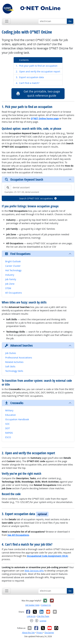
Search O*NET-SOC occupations (38, 198)
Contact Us (46, 605)
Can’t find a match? (28, 83)
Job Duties (11, 353)
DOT (8, 428)
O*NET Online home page (45, 118)
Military (9, 410)
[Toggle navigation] (7, 21)
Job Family (11, 279)
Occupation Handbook (17, 419)
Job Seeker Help (32, 605)
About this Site (28, 633)
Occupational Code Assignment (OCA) (47, 556)
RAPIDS (9, 433)
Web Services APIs (34, 571)
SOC (7, 424)
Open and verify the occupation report (38, 71)
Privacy (40, 633)
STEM (8, 288)
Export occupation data (30, 77)
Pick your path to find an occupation (37, 66)
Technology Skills (14, 371)
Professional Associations (19, 358)
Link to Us (31, 616)
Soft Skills (10, 366)
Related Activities (14, 362)
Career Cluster (13, 266)
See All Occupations (18, 535)
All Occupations (14, 293)
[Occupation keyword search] (53, 21)
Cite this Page (43, 616)
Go (70, 21)
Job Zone (10, 284)
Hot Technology (13, 270)
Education (11, 415)
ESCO (8, 437)
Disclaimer (49, 633)
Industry (10, 275)
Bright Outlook (13, 261)
